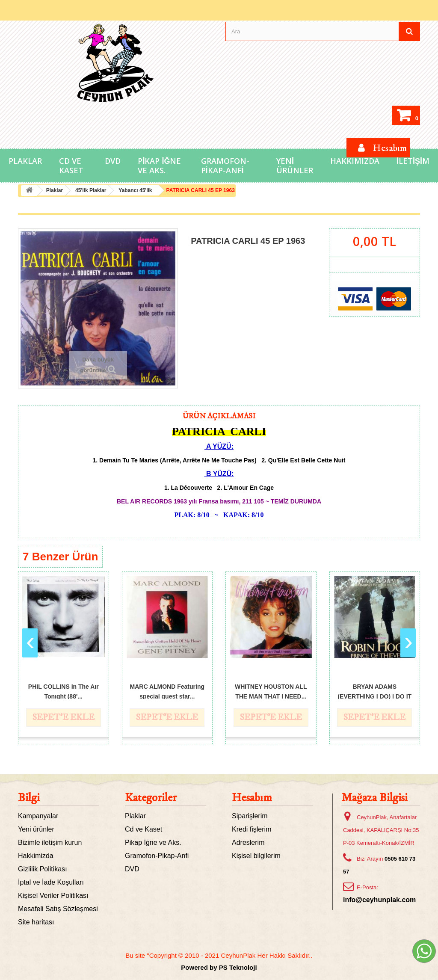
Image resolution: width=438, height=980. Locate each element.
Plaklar (25, 161)
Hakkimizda (36, 856)
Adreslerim (248, 842)
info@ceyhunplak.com (379, 900)
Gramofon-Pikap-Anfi (225, 166)
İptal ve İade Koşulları (51, 882)
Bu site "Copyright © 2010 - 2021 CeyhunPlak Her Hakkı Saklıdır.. (219, 955)
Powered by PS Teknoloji (219, 967)
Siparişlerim (250, 816)
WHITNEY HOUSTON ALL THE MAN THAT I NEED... (271, 691)
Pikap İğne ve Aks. (159, 166)
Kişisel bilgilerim (256, 856)
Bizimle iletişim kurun (50, 842)
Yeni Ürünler (295, 166)
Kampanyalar (38, 816)
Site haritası (36, 922)
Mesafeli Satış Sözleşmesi (58, 909)
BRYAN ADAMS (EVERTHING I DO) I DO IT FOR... (374, 691)
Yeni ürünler (36, 829)
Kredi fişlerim (252, 829)
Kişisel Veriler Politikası (53, 896)
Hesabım (252, 798)
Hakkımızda (355, 161)
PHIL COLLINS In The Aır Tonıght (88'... (64, 691)
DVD (113, 161)
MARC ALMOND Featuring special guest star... (167, 691)
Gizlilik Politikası (43, 869)
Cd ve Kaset (71, 166)
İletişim (413, 161)
